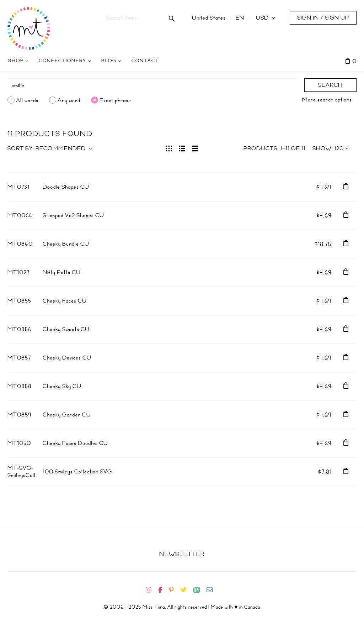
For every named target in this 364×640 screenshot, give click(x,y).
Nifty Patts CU (62, 272)
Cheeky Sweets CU (66, 329)
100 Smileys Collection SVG (77, 472)
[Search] (152, 85)
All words (27, 100)
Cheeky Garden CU (67, 415)
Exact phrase (115, 100)
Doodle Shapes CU (66, 187)
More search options (327, 100)
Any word (69, 100)
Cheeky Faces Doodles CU (75, 443)
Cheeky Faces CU (65, 301)
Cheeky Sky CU (62, 386)
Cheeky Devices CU (67, 358)
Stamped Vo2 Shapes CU (73, 215)
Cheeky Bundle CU (66, 244)
